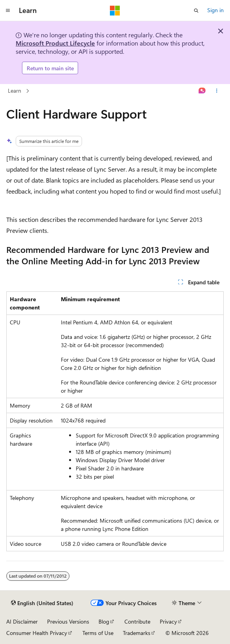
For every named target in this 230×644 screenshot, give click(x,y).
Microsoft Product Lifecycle (55, 43)
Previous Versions (68, 621)
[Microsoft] (115, 11)
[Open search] (196, 11)
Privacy (168, 621)
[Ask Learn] (202, 91)
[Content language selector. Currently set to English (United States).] (42, 603)
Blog (104, 621)
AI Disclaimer (22, 621)
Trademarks (137, 633)
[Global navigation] (8, 11)
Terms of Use (98, 633)
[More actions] (217, 91)
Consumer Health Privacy (37, 633)
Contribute (137, 621)
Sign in (215, 10)
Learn (15, 91)
